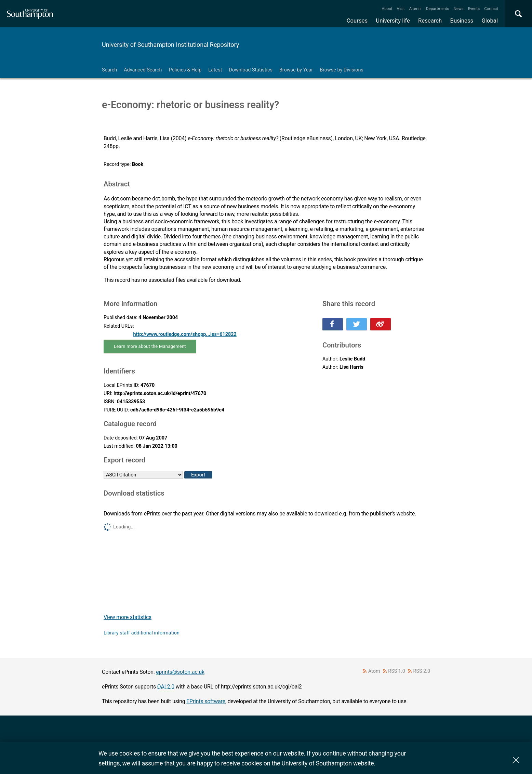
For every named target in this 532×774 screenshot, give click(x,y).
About (387, 9)
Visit (401, 9)
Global (490, 21)
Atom (374, 671)
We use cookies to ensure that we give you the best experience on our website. (203, 753)
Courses (357, 21)
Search (109, 70)
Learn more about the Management (150, 346)
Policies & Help (185, 70)
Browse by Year (296, 70)
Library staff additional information (142, 633)
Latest (215, 70)
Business (462, 21)
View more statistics (128, 617)
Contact (491, 9)
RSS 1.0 (397, 671)
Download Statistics (251, 70)
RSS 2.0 (422, 671)
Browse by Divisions (342, 70)
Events (474, 9)
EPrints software (206, 701)
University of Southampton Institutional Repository (170, 45)
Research (430, 21)
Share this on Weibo (381, 324)
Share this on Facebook (333, 324)
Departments (438, 9)
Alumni (415, 9)
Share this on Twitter (357, 324)
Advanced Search (143, 70)
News (458, 9)
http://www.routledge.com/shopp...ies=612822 (185, 334)
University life (393, 21)
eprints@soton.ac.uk (180, 672)
